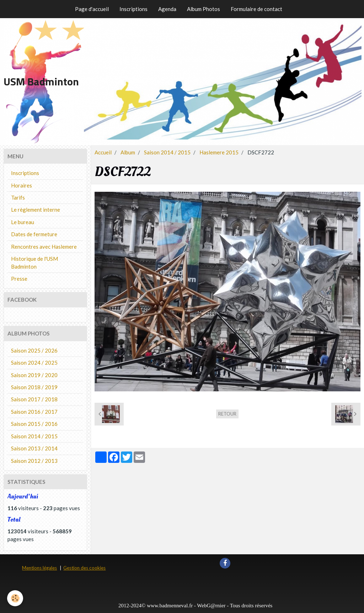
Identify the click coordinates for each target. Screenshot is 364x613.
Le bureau (23, 222)
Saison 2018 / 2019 (34, 387)
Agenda (167, 9)
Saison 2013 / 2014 (34, 448)
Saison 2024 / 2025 (34, 363)
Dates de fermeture (34, 234)
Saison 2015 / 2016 (34, 424)
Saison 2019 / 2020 (34, 375)
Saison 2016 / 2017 (34, 412)
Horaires (22, 185)
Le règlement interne (36, 210)
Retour (227, 414)
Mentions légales (39, 568)
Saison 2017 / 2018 (34, 399)
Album (128, 152)
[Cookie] (15, 598)
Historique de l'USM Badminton (34, 262)
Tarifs (18, 197)
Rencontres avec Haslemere (44, 247)
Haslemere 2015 (219, 152)
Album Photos (204, 9)
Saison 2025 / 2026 (34, 350)
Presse (19, 279)
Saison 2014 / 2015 (167, 152)
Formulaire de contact (256, 9)
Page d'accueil (92, 9)
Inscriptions (133, 9)
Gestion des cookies (84, 568)
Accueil (103, 152)
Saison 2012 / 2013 (34, 461)
